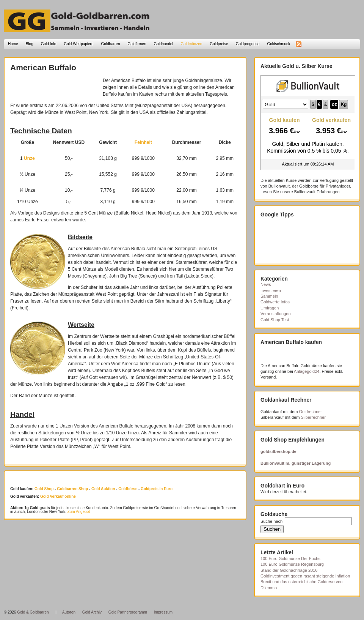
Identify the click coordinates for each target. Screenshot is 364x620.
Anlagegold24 (307, 371)
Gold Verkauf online (58, 496)
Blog (30, 44)
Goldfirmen (137, 44)
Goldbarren (111, 44)
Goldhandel (163, 44)
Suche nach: (272, 521)
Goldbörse (128, 489)
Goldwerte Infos (275, 302)
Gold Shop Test (275, 320)
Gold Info (49, 44)
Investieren (271, 290)
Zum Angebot (79, 512)
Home (13, 44)
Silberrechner (313, 417)
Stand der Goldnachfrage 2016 (289, 570)
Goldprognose (248, 44)
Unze (29, 158)
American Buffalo (43, 67)
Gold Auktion (103, 489)
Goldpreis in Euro (157, 489)
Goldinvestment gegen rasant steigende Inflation (305, 576)
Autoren (69, 612)
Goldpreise (219, 44)
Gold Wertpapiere (78, 44)
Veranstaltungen (276, 314)
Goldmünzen (192, 44)
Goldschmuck (278, 44)
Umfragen (270, 308)
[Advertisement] (55, 88)
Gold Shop (44, 489)
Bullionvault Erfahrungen (317, 192)
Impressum (163, 612)
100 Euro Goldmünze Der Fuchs (290, 558)
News (266, 284)
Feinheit (143, 142)
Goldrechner (311, 412)
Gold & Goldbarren (33, 612)
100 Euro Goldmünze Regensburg (292, 564)
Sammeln (269, 296)
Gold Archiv (92, 612)
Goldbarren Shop (72, 489)
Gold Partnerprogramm (128, 612)
